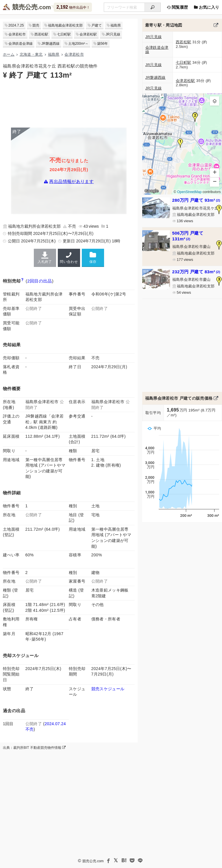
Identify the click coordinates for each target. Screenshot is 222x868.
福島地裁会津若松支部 (65, 25)
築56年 (102, 44)
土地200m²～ (78, 44)
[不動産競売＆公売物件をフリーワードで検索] (124, 7)
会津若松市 (17, 34)
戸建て (97, 25)
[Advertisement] (69, 103)
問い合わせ (69, 258)
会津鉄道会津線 (21, 44)
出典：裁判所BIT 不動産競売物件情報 (34, 748)
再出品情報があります (71, 181)
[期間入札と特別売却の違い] (22, 281)
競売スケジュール (108, 689)
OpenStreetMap (189, 192)
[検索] (152, 7)
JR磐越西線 (50, 44)
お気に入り (206, 7)
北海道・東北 (31, 54)
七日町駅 (64, 34)
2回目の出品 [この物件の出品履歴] (40, 281)
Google (151, 191)
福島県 (116, 25)
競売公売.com (93, 861)
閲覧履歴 (177, 7)
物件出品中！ (73, 7)
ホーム (9, 54)
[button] (180, 143)
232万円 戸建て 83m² (196, 272)
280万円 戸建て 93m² (196, 200)
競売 (36, 25)
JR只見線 (113, 34)
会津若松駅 (88, 34)
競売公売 (25, 7)
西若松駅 (41, 34)
